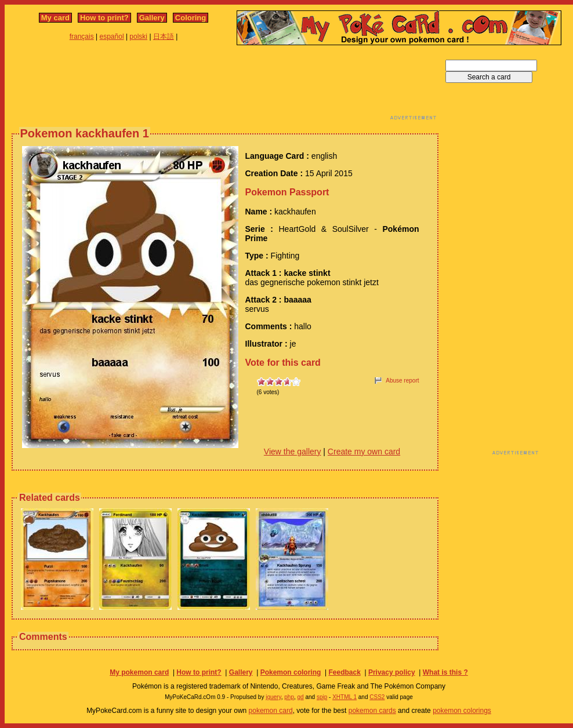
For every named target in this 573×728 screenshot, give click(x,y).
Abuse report (402, 381)
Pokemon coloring (291, 672)
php (289, 697)
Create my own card (364, 452)
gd (301, 697)
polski (138, 37)
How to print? (104, 18)
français (82, 37)
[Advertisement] (225, 86)
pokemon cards (372, 711)
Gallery (152, 18)
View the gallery (293, 452)
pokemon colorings (462, 711)
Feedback (344, 672)
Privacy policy (392, 672)
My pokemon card (139, 672)
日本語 (164, 37)
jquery (273, 697)
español (112, 37)
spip (322, 697)
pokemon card (271, 711)
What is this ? (445, 672)
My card (55, 18)
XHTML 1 (344, 697)
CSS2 (377, 697)
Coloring (191, 18)
